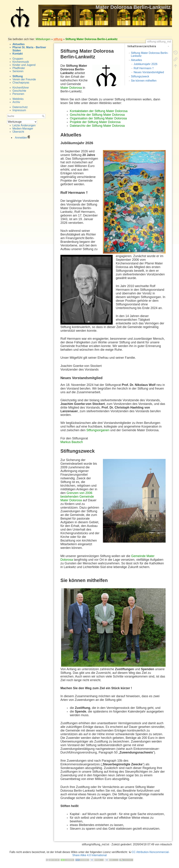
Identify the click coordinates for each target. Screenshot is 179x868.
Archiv (16, 102)
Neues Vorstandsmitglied (149, 72)
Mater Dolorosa (71, 88)
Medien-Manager (23, 129)
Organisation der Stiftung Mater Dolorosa (98, 118)
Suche (44, 116)
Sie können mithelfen (144, 81)
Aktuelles (19, 44)
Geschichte (19, 91)
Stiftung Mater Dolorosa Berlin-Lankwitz (92, 39)
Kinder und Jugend (24, 65)
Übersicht (18, 132)
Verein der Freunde (24, 79)
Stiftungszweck (140, 76)
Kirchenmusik (21, 62)
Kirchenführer (21, 88)
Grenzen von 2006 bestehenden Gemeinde (77, 495)
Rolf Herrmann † (144, 68)
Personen (18, 94)
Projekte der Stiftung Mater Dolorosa (95, 122)
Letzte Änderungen (24, 125)
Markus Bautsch (72, 442)
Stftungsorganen (98, 430)
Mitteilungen (43, 39)
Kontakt (18, 54)
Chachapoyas (21, 83)
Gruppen (18, 59)
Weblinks (18, 99)
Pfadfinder (19, 68)
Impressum (19, 110)
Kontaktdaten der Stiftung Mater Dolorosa (99, 111)
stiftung (58, 39)
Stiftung (18, 76)
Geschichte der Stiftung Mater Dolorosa (97, 115)
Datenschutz (20, 107)
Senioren (18, 71)
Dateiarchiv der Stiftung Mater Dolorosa (97, 126)
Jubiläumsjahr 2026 (145, 64)
